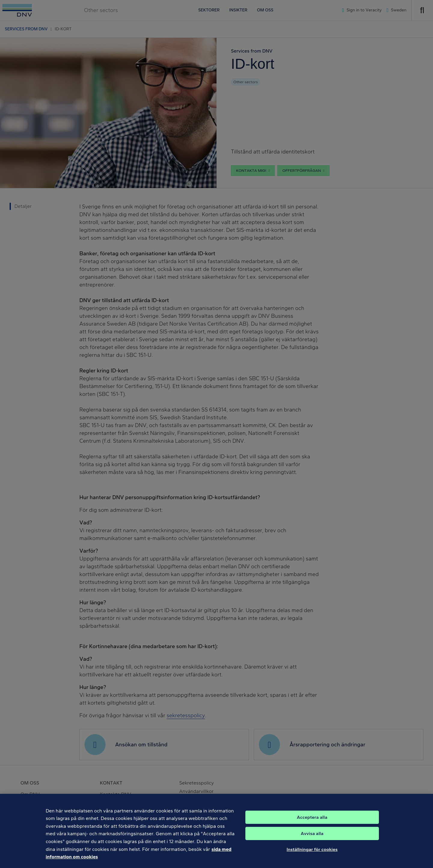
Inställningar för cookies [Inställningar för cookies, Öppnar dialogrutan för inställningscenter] (312, 853)
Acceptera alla (312, 821)
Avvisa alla (312, 837)
